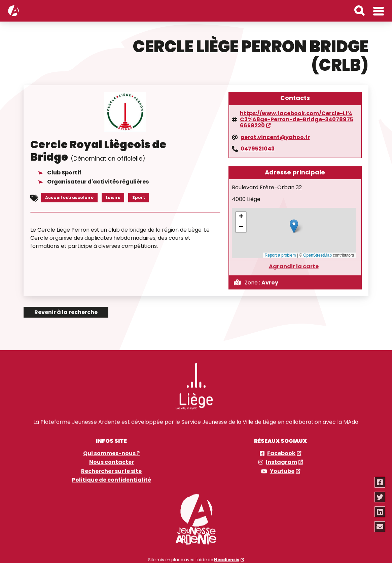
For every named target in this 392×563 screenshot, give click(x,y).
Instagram (281, 457)
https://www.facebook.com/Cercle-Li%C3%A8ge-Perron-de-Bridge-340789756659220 (297, 119)
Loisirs (113, 197)
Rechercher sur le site (111, 466)
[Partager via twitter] (380, 497)
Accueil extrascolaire (69, 197)
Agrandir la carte (294, 261)
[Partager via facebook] (380, 482)
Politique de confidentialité (112, 475)
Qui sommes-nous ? (111, 448)
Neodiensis (227, 554)
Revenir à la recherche (66, 307)
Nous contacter (112, 457)
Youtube (282, 466)
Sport (139, 197)
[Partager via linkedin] (380, 512)
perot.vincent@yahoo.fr (275, 137)
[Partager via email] (380, 527)
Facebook (281, 448)
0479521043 (258, 148)
